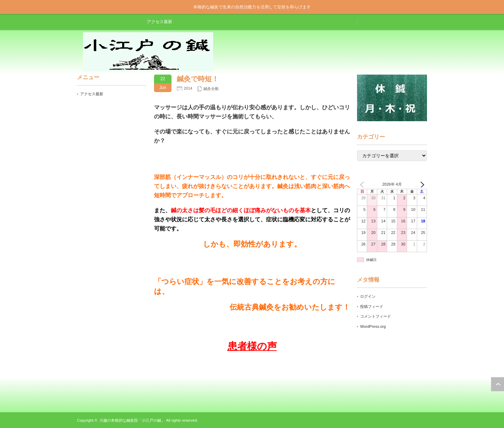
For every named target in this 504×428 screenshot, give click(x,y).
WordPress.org (373, 326)
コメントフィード (376, 316)
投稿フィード (372, 306)
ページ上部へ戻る (498, 384)
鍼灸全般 (211, 89)
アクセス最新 (160, 22)
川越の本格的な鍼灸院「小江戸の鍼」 (132, 420)
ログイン (368, 296)
